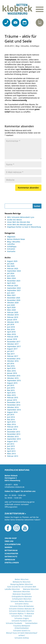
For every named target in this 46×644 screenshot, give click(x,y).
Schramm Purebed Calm (22, 621)
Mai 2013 (11, 449)
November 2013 (14, 434)
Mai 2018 (11, 329)
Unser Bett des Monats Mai (19, 222)
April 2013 (11, 451)
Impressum (10, 560)
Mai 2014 (11, 419)
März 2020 (11, 310)
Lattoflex (11, 244)
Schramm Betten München (22, 601)
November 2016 (14, 359)
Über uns (9, 541)
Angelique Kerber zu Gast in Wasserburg (24, 227)
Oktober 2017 (13, 344)
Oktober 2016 (13, 361)
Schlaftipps (34, 46)
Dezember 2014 (14, 402)
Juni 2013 (11, 446)
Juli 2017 (11, 351)
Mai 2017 (11, 354)
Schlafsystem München (22, 599)
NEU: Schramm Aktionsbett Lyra (21, 217)
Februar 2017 (13, 356)
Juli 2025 (11, 264)
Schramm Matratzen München (22, 611)
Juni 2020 (11, 305)
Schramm (11, 249)
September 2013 (14, 439)
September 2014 (14, 410)
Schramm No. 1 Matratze (22, 616)
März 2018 (11, 334)
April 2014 (11, 422)
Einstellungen (12, 563)
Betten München (22, 579)
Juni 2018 (11, 327)
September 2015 (14, 380)
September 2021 (14, 290)
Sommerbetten (31, 623)
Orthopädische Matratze (22, 596)
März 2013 (11, 454)
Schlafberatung (13, 544)
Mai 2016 (11, 366)
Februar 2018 (13, 337)
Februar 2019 (13, 317)
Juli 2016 (11, 363)
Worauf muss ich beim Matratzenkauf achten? (22, 634)
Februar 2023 (13, 286)
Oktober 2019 (13, 315)
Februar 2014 (13, 427)
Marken (8, 547)
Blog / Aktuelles (22, 46)
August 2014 (12, 412)
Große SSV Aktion (14, 220)
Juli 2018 (11, 324)
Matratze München (31, 589)
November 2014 (14, 405)
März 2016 (11, 371)
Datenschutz (11, 556)
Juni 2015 (11, 388)
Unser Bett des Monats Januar (20, 225)
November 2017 (14, 342)
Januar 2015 (12, 400)
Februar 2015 (13, 397)
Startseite (11, 251)
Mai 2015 (11, 390)
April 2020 (11, 307)
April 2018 (11, 332)
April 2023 (11, 283)
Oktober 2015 (13, 378)
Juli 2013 (11, 444)
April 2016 (11, 368)
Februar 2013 (13, 456)
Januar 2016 (12, 373)
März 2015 (11, 395)
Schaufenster (11, 553)
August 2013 (12, 441)
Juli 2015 (11, 385)
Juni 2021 (11, 293)
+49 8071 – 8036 (11, 485)
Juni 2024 (11, 276)
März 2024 (11, 278)
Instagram (16, 528)
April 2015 (11, 393)
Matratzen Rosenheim (22, 594)
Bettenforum (11, 550)
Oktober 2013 (13, 437)
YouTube (25, 528)
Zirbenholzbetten (22, 628)
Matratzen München (22, 591)
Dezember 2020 (14, 298)
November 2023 (14, 281)
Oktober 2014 (13, 407)
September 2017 (14, 346)
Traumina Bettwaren (22, 626)
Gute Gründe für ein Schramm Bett (22, 587)
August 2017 (12, 349)
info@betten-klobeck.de (15, 487)
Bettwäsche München (22, 582)
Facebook (8, 528)
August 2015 (12, 383)
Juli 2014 (11, 415)
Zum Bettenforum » (15, 514)
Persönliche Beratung (17, 470)
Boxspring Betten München (22, 584)
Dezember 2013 (14, 432)
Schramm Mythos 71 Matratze (22, 613)
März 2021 (11, 295)
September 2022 (14, 288)
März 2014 (11, 424)
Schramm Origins (22, 618)
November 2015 (14, 376)
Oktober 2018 (13, 322)
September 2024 (14, 271)
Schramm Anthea (22, 638)
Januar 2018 (12, 339)
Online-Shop (11, 538)
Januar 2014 (12, 429)
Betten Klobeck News (16, 239)
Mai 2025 (11, 266)
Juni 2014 (11, 417)
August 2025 (12, 261)
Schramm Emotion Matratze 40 (22, 609)
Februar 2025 (13, 268)
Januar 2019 (12, 320)
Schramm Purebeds (14, 623)
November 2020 (14, 300)
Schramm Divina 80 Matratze (22, 606)
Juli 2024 (11, 273)
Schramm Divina (22, 604)
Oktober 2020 (13, 303)
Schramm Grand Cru (22, 631)
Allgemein (11, 237)
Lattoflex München (12, 589)
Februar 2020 (13, 312)
